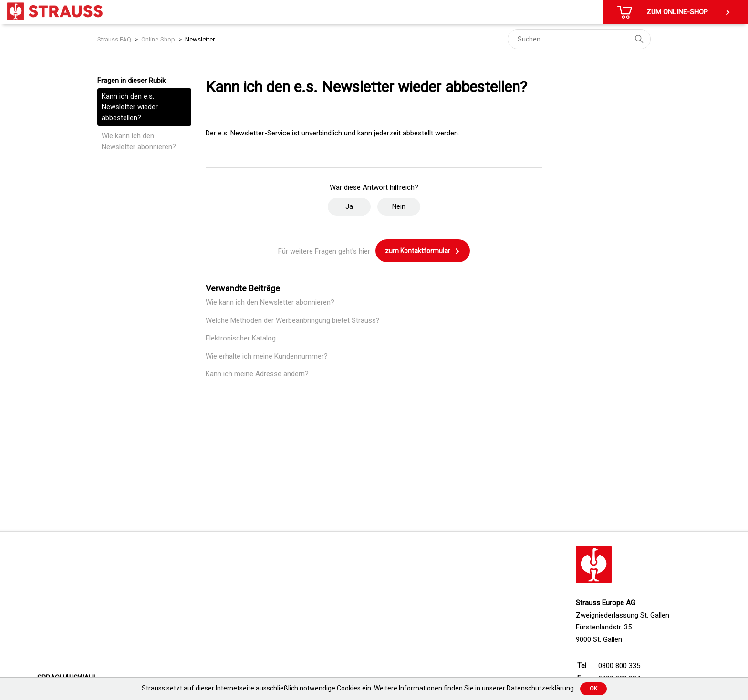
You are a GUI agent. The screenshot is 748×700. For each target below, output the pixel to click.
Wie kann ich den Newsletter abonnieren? (139, 141)
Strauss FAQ (114, 39)
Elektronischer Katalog (241, 338)
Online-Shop (158, 39)
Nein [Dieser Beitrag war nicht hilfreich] (399, 206)
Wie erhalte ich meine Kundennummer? (267, 356)
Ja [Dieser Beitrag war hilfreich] (349, 206)
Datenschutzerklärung (540, 688)
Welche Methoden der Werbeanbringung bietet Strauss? (293, 320)
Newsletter (200, 39)
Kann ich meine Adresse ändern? (257, 374)
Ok (593, 689)
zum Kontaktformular (423, 251)
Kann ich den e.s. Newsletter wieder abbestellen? (130, 107)
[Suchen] (579, 39)
